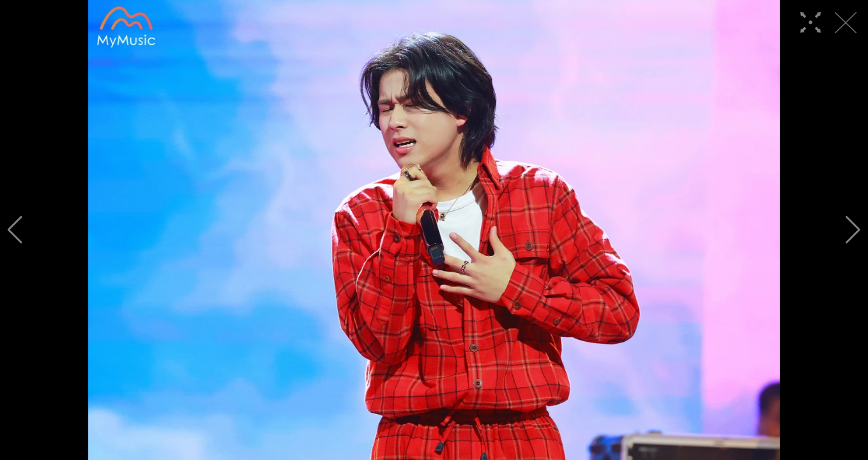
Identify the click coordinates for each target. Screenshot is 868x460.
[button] (15, 230)
